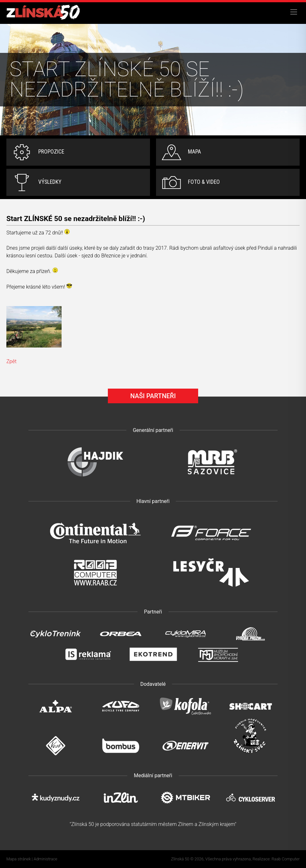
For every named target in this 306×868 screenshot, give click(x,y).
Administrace (46, 859)
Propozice (51, 152)
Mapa (194, 152)
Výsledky (50, 182)
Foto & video (204, 182)
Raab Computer (286, 859)
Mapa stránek (19, 859)
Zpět (11, 361)
